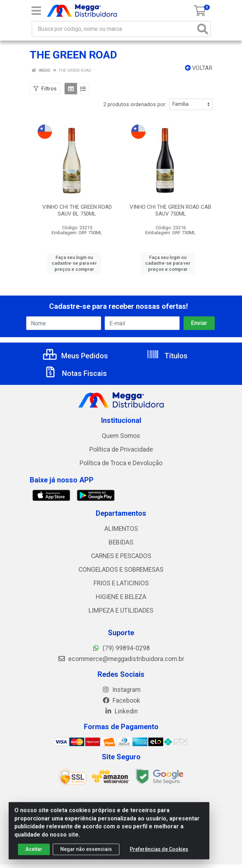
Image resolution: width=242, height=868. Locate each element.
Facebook (121, 700)
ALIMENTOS (121, 529)
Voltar (199, 68)
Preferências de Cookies (159, 854)
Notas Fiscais (75, 373)
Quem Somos (121, 436)
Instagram (121, 690)
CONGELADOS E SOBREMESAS (121, 570)
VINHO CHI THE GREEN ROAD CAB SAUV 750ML (170, 210)
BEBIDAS (121, 542)
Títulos (167, 356)
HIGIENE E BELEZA (121, 597)
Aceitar (34, 854)
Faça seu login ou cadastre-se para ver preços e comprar (74, 263)
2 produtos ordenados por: (135, 104)
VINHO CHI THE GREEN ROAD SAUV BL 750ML (77, 210)
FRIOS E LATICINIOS (121, 583)
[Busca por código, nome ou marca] (114, 29)
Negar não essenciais (86, 854)
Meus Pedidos (75, 356)
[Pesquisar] (203, 29)
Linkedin (121, 711)
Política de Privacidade (121, 449)
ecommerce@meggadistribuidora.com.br (121, 659)
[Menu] (36, 11)
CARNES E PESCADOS (121, 556)
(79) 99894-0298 (121, 648)
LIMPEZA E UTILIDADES (121, 610)
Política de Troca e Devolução (121, 463)
